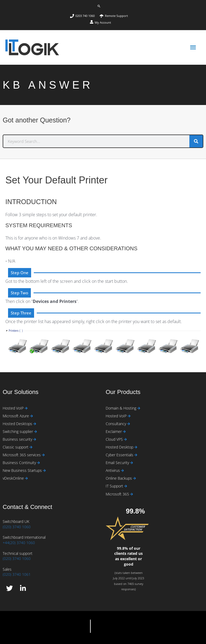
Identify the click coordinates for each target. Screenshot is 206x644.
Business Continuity (20, 463)
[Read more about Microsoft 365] (132, 494)
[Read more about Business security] (35, 439)
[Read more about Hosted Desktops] (35, 424)
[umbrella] (114, 16)
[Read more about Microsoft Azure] (32, 416)
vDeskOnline (14, 478)
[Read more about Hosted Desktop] (136, 447)
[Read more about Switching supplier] (36, 432)
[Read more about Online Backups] (135, 478)
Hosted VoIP (14, 408)
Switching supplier (18, 431)
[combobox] (96, 141)
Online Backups (119, 478)
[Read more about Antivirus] (122, 471)
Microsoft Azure (16, 416)
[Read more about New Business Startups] (44, 471)
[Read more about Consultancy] (129, 424)
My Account (103, 22)
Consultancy (116, 424)
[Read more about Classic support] (31, 447)
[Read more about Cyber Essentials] (136, 455)
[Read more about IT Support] (126, 486)
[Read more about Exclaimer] (124, 432)
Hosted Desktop (120, 447)
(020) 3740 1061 (17, 574)
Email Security (118, 463)
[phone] (84, 16)
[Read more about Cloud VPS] (125, 439)
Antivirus (113, 470)
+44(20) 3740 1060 (19, 543)
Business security (18, 439)
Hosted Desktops (18, 424)
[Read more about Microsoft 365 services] (43, 455)
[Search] (196, 141)
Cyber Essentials (120, 455)
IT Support (115, 486)
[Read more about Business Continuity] (38, 463)
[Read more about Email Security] (132, 463)
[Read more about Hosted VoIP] (26, 408)
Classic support (16, 447)
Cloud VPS (115, 439)
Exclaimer (114, 431)
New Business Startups (23, 470)
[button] (99, 6)
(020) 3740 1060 (17, 527)
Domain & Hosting (122, 408)
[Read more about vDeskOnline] (26, 478)
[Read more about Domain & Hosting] (139, 408)
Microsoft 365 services (22, 455)
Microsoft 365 (118, 494)
